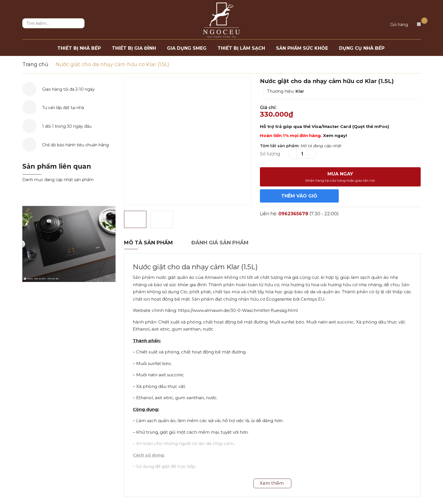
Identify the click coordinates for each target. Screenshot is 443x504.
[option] (188, 141)
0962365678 (293, 214)
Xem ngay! (335, 135)
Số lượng (270, 154)
